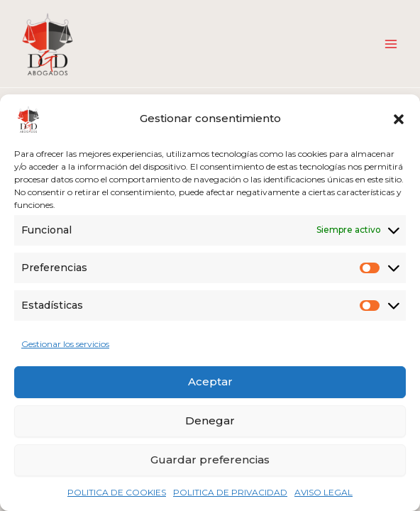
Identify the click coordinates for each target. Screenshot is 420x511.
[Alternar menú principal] (391, 44)
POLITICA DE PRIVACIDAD (230, 492)
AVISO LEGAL (324, 492)
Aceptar (210, 381)
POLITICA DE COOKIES (117, 492)
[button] (399, 119)
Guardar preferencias (210, 460)
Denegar (210, 421)
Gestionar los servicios (65, 344)
